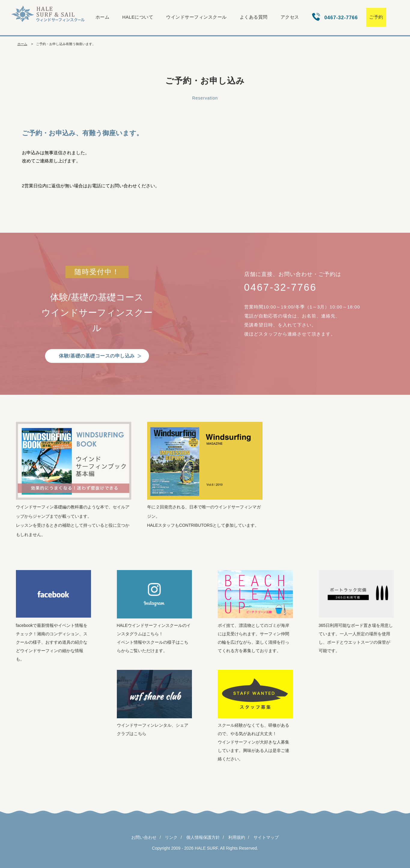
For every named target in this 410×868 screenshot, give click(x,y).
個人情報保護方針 (203, 837)
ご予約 (376, 17)
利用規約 (237, 837)
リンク (171, 837)
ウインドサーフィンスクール (196, 17)
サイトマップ (266, 837)
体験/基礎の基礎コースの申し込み (97, 356)
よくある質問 (254, 17)
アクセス (290, 17)
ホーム (103, 17)
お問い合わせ (144, 837)
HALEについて (138, 17)
